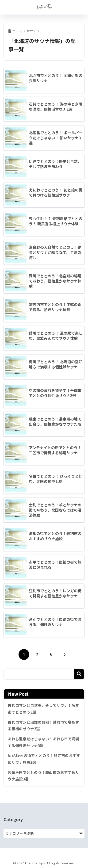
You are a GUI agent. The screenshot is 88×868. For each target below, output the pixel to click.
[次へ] (64, 654)
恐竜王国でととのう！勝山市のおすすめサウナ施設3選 (43, 776)
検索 (79, 674)
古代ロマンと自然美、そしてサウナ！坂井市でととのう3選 (43, 709)
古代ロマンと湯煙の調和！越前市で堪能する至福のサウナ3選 (43, 726)
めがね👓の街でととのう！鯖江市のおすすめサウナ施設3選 (44, 759)
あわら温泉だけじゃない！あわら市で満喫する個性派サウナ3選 (43, 742)
